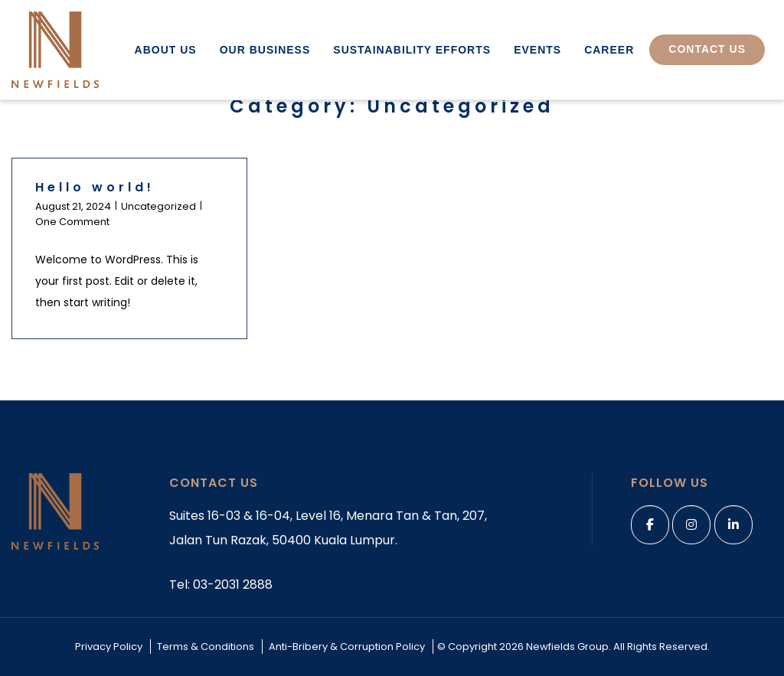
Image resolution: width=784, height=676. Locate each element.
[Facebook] (650, 525)
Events (537, 50)
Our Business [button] (265, 50)
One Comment (72, 222)
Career (609, 50)
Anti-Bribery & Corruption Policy (347, 647)
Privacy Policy (109, 647)
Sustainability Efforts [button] (412, 50)
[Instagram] (691, 525)
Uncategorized (158, 206)
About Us (166, 50)
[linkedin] (733, 525)
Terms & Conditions (206, 647)
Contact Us (707, 49)
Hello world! (95, 187)
